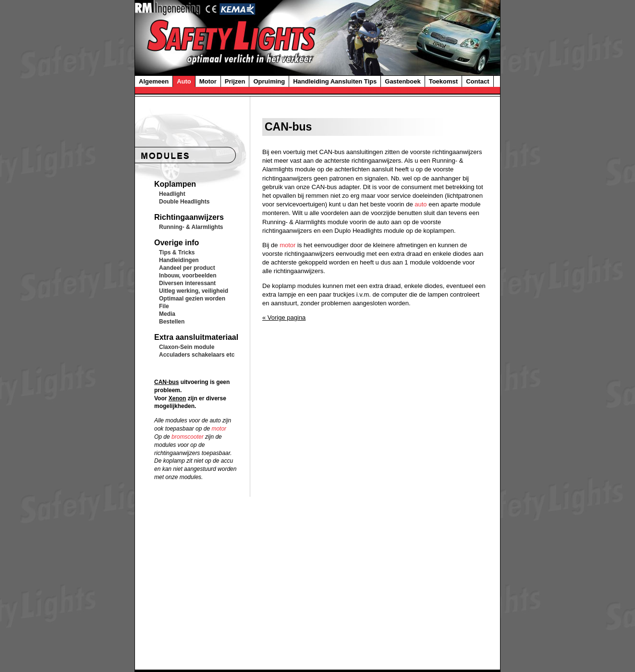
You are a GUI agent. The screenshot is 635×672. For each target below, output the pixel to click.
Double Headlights (184, 202)
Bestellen (172, 322)
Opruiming (269, 81)
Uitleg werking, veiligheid (194, 291)
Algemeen (154, 81)
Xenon (177, 398)
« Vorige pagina (284, 318)
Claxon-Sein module (187, 347)
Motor (208, 81)
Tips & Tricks (177, 252)
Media (167, 314)
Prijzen (235, 81)
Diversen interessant (187, 283)
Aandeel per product (187, 268)
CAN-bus (166, 382)
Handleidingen (179, 260)
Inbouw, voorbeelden (188, 276)
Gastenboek (403, 81)
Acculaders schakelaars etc (197, 355)
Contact (477, 81)
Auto (184, 81)
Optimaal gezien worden (192, 299)
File (164, 306)
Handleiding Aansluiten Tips (335, 81)
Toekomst (443, 81)
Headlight (172, 194)
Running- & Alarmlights (191, 227)
